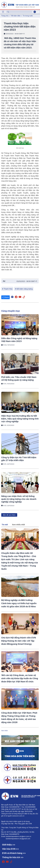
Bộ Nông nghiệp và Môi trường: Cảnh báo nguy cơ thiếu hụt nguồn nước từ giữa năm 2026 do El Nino (19, 603)
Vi (35, 12)
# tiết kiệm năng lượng (24, 289)
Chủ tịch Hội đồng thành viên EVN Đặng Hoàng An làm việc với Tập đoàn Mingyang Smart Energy (19, 641)
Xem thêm (5, 731)
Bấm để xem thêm (9, 515)
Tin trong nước (28, 16)
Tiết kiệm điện (15, 16)
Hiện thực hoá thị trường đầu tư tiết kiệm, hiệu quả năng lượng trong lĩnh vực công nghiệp (20, 419)
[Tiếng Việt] (20, 5)
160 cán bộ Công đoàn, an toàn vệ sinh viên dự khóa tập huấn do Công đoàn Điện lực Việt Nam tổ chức (20, 678)
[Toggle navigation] (3, 12)
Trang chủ (5, 16)
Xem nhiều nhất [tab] (18, 525)
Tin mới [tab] (5, 525)
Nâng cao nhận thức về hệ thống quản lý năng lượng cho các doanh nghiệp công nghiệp (19, 499)
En (37, 12)
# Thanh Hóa (7, 289)
